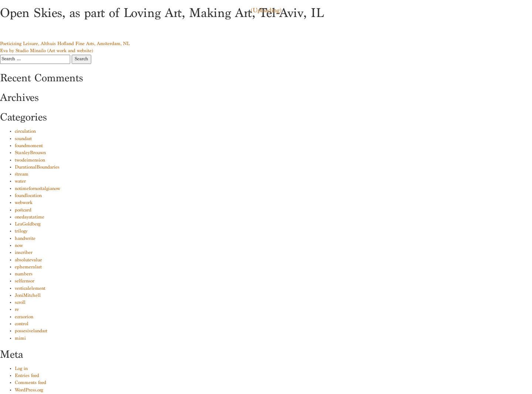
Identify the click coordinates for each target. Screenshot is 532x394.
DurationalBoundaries (37, 168)
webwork (24, 203)
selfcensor (25, 281)
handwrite (25, 239)
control (22, 324)
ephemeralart (28, 267)
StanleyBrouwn (30, 153)
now (19, 246)
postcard (23, 210)
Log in (21, 369)
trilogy (21, 232)
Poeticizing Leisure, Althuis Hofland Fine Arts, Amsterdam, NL (65, 44)
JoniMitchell (28, 296)
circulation (25, 132)
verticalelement (30, 289)
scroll (20, 303)
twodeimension (30, 161)
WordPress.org (29, 390)
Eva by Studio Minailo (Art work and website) (47, 51)
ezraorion (24, 317)
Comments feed (30, 383)
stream (22, 175)
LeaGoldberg (28, 225)
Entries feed (27, 376)
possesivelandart (31, 331)
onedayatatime (30, 218)
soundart (23, 139)
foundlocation (28, 196)
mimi (20, 339)
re (17, 310)
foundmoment (29, 146)
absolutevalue (28, 260)
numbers (24, 274)
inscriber (24, 253)
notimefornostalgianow (37, 189)
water (20, 182)
